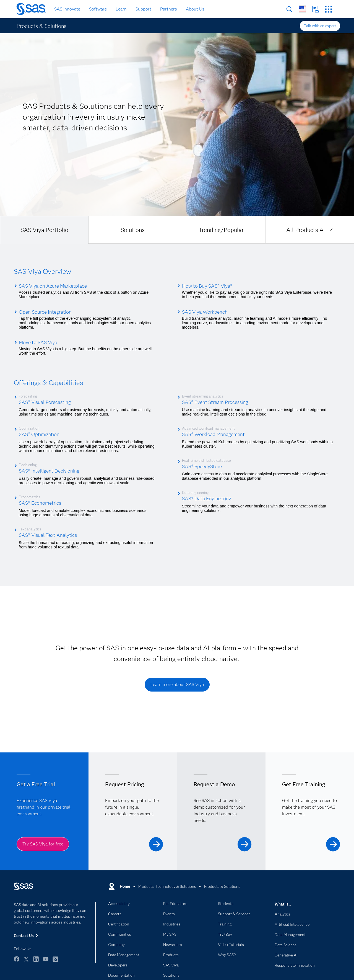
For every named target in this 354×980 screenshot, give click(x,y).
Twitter (26, 962)
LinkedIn (36, 962)
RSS (55, 962)
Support (143, 9)
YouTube (46, 962)
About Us (195, 9)
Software (98, 9)
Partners (169, 9)
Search (289, 9)
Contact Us (315, 9)
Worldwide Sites (302, 9)
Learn (121, 9)
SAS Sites (328, 9)
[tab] (44, 230)
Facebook (17, 962)
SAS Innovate (67, 9)
